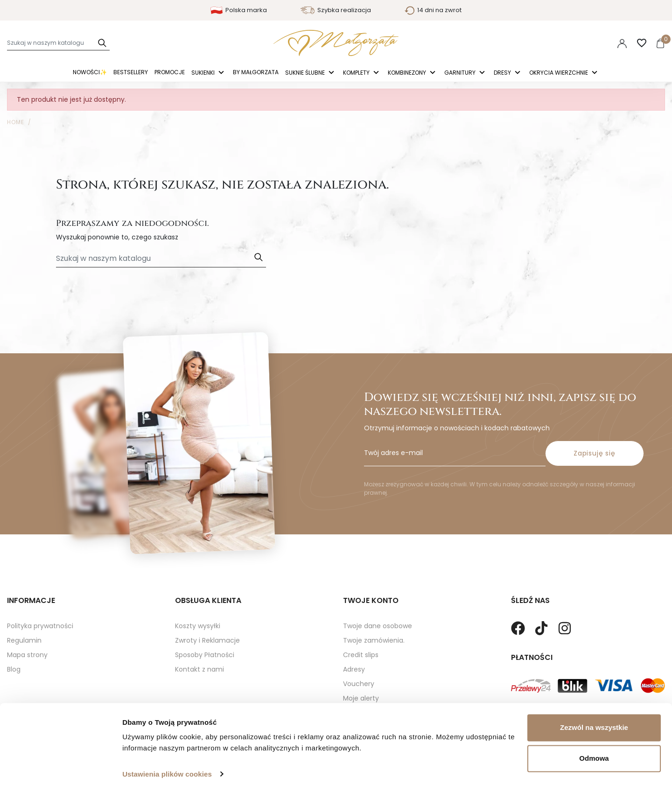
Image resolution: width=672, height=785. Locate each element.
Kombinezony (408, 73)
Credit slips (361, 655)
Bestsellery (131, 72)
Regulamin (24, 640)
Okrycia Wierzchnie (559, 73)
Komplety (357, 73)
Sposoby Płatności (205, 655)
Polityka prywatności (40, 626)
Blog (14, 669)
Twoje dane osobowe (378, 626)
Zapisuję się (595, 453)
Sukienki (204, 73)
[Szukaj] (58, 43)
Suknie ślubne (306, 73)
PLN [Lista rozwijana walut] (595, 43)
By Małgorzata (256, 72)
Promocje (170, 72)
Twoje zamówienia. (374, 640)
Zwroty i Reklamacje (207, 640)
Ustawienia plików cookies (167, 767)
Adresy (354, 669)
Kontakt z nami (199, 669)
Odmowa (594, 751)
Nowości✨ (90, 72)
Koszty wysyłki (198, 626)
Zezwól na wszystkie (594, 720)
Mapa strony (27, 655)
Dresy (503, 73)
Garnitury (461, 73)
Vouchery (359, 684)
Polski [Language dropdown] (562, 43)
